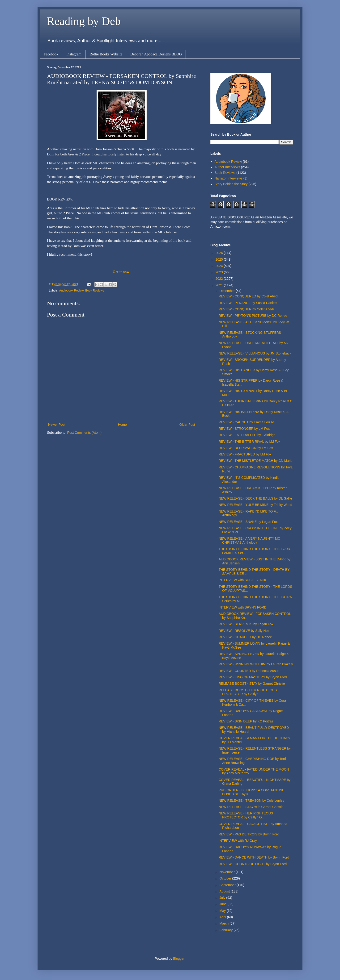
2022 (220, 279)
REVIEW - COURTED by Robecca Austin (249, 671)
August (225, 891)
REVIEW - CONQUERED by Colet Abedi (249, 296)
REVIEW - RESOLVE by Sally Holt (244, 631)
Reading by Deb (84, 21)
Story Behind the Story (231, 184)
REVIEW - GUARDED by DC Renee (245, 637)
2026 (220, 253)
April (223, 917)
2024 (220, 266)
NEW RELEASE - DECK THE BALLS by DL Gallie (255, 498)
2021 (220, 285)
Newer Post (57, 425)
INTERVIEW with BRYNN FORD (243, 607)
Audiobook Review (71, 291)
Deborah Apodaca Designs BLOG (156, 54)
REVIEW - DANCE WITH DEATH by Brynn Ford (254, 857)
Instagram (74, 54)
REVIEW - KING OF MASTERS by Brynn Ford (253, 677)
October (226, 878)
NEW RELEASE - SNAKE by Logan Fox (248, 522)
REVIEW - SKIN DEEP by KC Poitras (246, 721)
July (223, 898)
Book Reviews (95, 291)
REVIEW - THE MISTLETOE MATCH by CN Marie (256, 461)
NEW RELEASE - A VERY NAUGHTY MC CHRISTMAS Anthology (249, 540)
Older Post (187, 425)
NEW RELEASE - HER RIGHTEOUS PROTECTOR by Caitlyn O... (246, 815)
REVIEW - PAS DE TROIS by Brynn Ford (249, 834)
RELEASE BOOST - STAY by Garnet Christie (252, 684)
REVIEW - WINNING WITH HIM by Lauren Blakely (256, 664)
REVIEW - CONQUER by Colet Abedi (246, 309)
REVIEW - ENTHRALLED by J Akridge (247, 435)
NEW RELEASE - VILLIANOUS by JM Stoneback (255, 353)
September (228, 885)
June (223, 904)
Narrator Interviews (229, 178)
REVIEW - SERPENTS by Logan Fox (246, 624)
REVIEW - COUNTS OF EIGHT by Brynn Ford (253, 864)
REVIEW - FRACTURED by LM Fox (245, 454)
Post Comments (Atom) (84, 433)
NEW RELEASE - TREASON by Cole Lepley (251, 801)
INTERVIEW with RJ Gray (238, 841)
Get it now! (122, 272)
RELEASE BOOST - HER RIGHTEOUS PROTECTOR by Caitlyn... (248, 692)
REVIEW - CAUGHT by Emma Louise (246, 422)
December (227, 291)
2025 (220, 259)
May (223, 911)
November (227, 872)
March (224, 923)
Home (122, 425)
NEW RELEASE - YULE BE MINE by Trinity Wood (255, 505)
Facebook (51, 54)
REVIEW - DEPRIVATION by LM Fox (246, 448)
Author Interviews (227, 167)
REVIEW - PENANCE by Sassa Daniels (248, 303)
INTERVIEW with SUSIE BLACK (242, 580)
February (226, 930)
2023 (220, 272)
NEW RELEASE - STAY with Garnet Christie (251, 807)
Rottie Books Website (106, 54)
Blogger (179, 959)
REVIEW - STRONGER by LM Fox (244, 429)
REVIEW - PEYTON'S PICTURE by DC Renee (253, 316)
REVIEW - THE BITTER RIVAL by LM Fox (249, 442)
